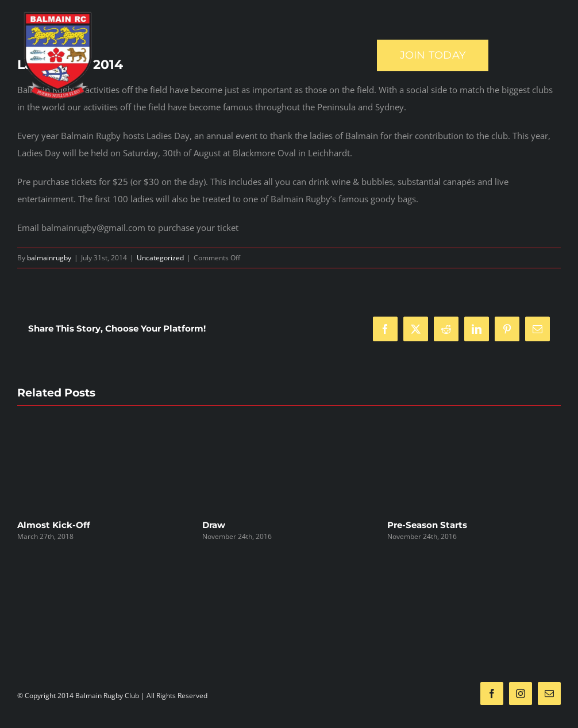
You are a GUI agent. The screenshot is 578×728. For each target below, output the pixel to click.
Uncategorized (160, 258)
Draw (214, 525)
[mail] (549, 694)
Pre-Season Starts (427, 525)
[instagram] (521, 694)
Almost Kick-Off (54, 525)
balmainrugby (49, 258)
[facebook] (492, 694)
